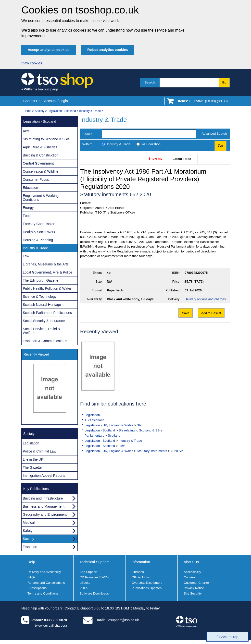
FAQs (31, 577)
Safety (28, 531)
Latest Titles (182, 159)
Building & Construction (41, 155)
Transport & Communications (45, 341)
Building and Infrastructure (43, 498)
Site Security (193, 593)
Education (30, 188)
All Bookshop (151, 144)
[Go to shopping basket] (202, 102)
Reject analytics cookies (107, 50)
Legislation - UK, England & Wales (109, 425)
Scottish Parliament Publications (47, 313)
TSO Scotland (94, 420)
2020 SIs (177, 451)
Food (27, 216)
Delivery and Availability (44, 572)
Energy (28, 208)
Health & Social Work (39, 232)
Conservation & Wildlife (41, 171)
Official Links (141, 577)
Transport (30, 547)
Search (150, 82)
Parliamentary (94, 435)
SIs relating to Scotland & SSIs (140, 430)
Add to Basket (211, 313)
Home (27, 111)
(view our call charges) (51, 626)
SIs (139, 425)
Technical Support (94, 562)
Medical (29, 523)
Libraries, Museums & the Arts (46, 264)
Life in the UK (33, 459)
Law (122, 446)
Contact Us (32, 101)
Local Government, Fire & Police (48, 272)
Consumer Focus (36, 179)
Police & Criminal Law (39, 451)
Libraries (138, 572)
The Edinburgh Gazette (41, 280)
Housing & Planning (38, 240)
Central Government (38, 163)
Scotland (114, 435)
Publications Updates (147, 588)
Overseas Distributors (147, 583)
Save (186, 313)
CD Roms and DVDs (94, 577)
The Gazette (32, 467)
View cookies (32, 63)
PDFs (84, 588)
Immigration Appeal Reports (44, 476)
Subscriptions (37, 588)
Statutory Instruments (152, 451)
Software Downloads (94, 593)
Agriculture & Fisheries (40, 147)
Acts (26, 131)
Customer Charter (196, 583)
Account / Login (56, 101)
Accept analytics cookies (49, 50)
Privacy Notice (194, 588)
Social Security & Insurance (44, 321)
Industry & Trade (90, 111)
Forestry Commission (39, 224)
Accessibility (193, 572)
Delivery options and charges (205, 299)
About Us (191, 562)
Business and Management (44, 506)
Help (31, 562)
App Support (88, 572)
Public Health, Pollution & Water (47, 288)
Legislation (92, 415)
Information (141, 562)
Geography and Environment (45, 514)
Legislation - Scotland (62, 111)
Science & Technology (40, 297)
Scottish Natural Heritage (42, 305)
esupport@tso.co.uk (124, 620)
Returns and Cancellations (46, 583)
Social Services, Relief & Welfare (42, 331)
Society (40, 111)
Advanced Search (214, 134)
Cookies (190, 577)
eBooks (85, 583)
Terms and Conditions (43, 593)
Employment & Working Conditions (41, 198)
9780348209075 (196, 273)
